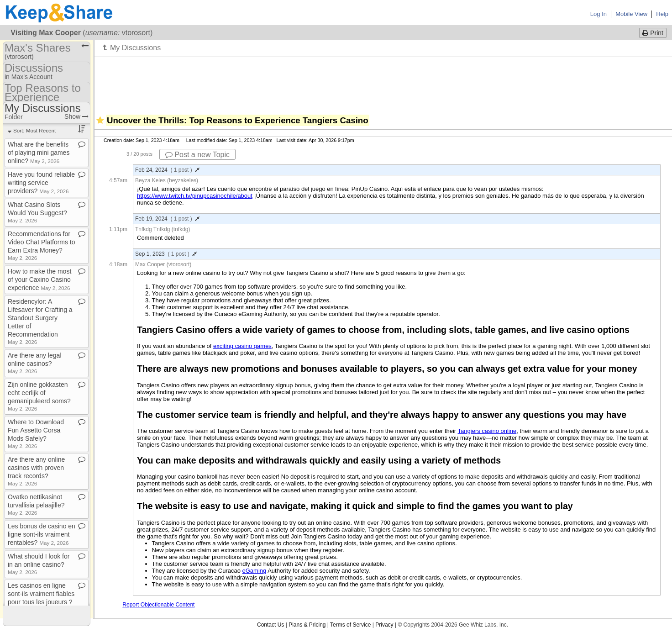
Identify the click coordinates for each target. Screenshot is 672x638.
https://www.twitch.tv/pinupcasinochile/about (195, 196)
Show (76, 116)
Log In (598, 14)
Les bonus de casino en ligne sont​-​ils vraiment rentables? (42, 534)
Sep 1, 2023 (166, 254)
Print (653, 33)
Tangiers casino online (487, 431)
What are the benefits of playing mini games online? (39, 153)
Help (662, 14)
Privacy (384, 625)
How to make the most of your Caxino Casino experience (39, 279)
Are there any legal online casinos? (35, 363)
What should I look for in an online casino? (39, 564)
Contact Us (270, 625)
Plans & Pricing (307, 625)
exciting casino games (242, 346)
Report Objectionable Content (158, 605)
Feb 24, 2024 (167, 170)
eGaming (255, 571)
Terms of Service (350, 625)
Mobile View (631, 14)
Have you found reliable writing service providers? (41, 183)
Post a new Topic (197, 155)
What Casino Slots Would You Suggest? (37, 212)
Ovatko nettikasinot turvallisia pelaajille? (36, 504)
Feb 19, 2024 (167, 219)
